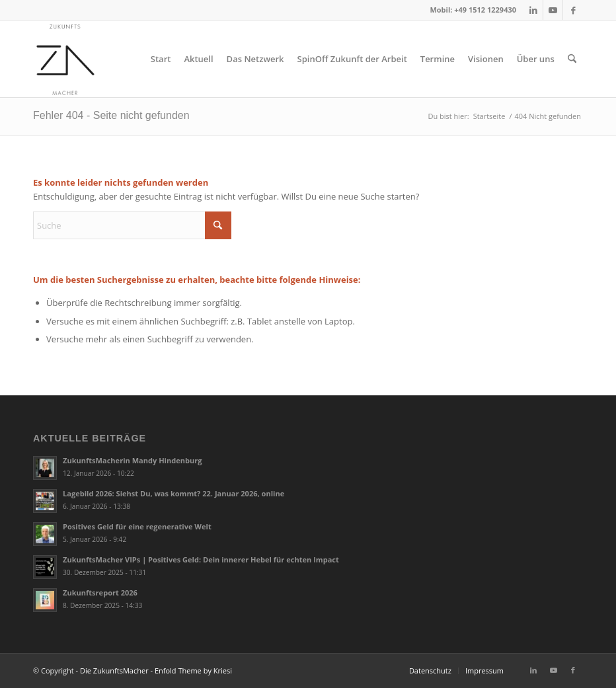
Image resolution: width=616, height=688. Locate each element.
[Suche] (572, 59)
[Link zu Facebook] (573, 10)
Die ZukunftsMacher (114, 670)
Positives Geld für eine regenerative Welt (137, 526)
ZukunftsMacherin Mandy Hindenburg (133, 460)
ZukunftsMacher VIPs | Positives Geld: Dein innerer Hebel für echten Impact (201, 559)
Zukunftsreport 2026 (100, 592)
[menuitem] (161, 59)
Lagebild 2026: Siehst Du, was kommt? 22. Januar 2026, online (173, 493)
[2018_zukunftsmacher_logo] (65, 59)
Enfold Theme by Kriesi (193, 670)
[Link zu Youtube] (553, 10)
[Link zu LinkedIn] (533, 10)
